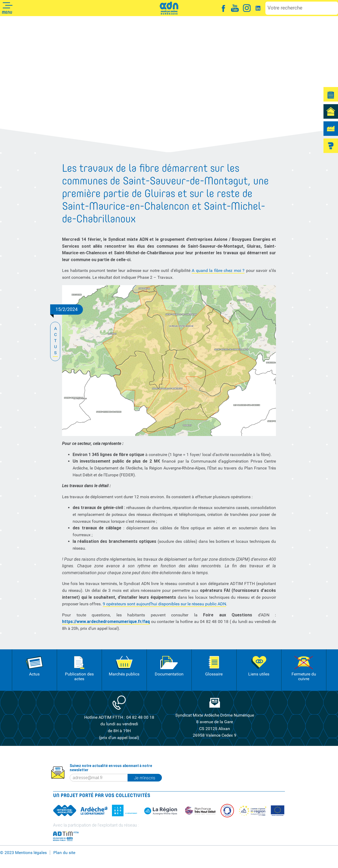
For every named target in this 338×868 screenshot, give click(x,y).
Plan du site (64, 853)
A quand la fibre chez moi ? (218, 270)
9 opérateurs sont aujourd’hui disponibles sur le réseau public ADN (164, 604)
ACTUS (55, 341)
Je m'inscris (148, 778)
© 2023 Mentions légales (23, 853)
